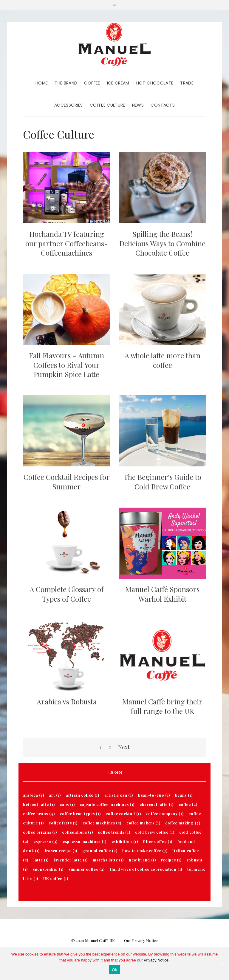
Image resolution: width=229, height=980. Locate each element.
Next (124, 747)
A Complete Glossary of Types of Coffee (67, 594)
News (138, 105)
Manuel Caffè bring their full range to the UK (162, 706)
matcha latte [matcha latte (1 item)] (108, 860)
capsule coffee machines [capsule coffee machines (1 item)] (107, 804)
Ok (114, 970)
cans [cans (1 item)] (67, 804)
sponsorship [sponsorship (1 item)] (48, 869)
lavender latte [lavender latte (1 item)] (71, 860)
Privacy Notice (156, 960)
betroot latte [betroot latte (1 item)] (39, 804)
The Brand (66, 83)
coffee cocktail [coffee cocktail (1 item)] (123, 814)
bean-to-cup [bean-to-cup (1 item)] (154, 795)
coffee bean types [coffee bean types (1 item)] (80, 814)
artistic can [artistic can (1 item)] (119, 795)
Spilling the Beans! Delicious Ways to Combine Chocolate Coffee (162, 243)
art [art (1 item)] (55, 795)
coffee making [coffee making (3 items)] (183, 823)
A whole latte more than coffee (163, 360)
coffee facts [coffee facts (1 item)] (63, 823)
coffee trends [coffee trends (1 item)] (114, 832)
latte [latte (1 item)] (41, 860)
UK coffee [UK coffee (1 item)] (56, 878)
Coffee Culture (107, 105)
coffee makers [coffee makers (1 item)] (143, 823)
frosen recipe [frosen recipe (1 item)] (61, 851)
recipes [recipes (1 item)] (171, 860)
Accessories (69, 105)
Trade (187, 83)
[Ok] (222, 964)
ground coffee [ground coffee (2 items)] (100, 851)
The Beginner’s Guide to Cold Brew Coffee (163, 481)
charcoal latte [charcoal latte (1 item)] (157, 804)
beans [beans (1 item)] (184, 795)
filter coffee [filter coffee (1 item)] (158, 841)
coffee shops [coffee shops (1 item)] (77, 832)
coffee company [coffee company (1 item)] (165, 814)
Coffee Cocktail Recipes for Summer (67, 481)
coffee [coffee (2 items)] (188, 804)
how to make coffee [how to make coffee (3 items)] (145, 851)
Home (42, 83)
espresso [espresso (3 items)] (45, 841)
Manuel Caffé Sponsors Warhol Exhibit (162, 594)
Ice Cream (118, 83)
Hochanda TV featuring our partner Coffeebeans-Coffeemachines (67, 243)
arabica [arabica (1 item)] (33, 795)
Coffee (92, 83)
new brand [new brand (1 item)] (142, 860)
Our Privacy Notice (141, 940)
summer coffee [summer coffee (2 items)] (87, 869)
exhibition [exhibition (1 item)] (125, 841)
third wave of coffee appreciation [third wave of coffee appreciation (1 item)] (146, 869)
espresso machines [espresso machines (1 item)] (85, 841)
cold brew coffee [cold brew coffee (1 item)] (155, 832)
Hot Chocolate (155, 83)
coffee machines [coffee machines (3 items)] (102, 823)
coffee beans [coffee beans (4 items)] (39, 814)
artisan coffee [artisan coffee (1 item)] (83, 795)
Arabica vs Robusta (67, 701)
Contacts (163, 105)
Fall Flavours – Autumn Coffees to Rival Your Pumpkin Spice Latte (66, 365)
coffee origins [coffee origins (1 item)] (40, 832)
